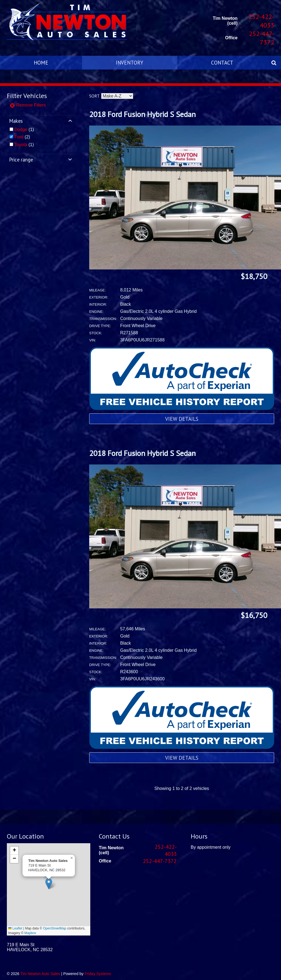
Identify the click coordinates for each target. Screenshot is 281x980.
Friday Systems (98, 974)
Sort (94, 96)
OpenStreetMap (55, 928)
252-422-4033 (261, 21)
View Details (182, 419)
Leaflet (15, 928)
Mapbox (30, 933)
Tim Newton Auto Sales (40, 974)
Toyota (21, 145)
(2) (22, 137)
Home (41, 62)
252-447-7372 (262, 38)
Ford (19, 137)
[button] (49, 884)
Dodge (21, 130)
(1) (24, 130)
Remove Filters (28, 105)
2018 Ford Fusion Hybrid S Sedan (142, 114)
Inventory (130, 62)
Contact (222, 62)
